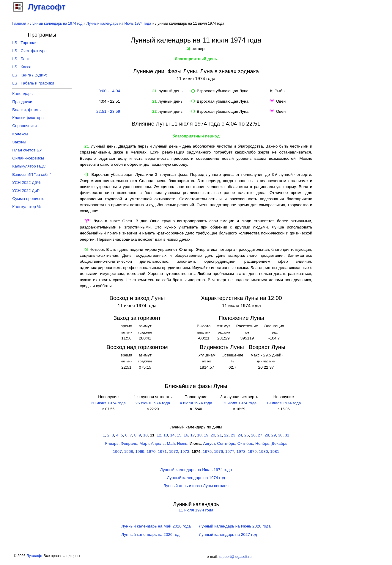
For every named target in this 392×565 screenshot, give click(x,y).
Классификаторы (28, 118)
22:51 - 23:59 (108, 111)
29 (274, 435)
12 (159, 435)
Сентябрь (226, 443)
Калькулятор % (26, 207)
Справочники (24, 126)
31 (287, 435)
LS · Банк (21, 59)
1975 (207, 451)
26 (253, 435)
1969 (140, 451)
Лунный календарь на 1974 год (56, 24)
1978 (241, 451)
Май (171, 443)
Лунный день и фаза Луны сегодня (196, 486)
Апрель (158, 443)
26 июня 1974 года (153, 403)
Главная (19, 24)
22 (226, 435)
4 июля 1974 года (196, 403)
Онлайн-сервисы (28, 158)
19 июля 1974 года (284, 403)
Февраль (129, 443)
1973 (185, 451)
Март (144, 443)
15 (179, 435)
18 (199, 435)
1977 (230, 451)
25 (247, 435)
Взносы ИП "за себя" (32, 174)
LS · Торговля (25, 43)
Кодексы (20, 134)
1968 (129, 451)
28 (267, 435)
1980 (263, 451)
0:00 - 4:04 (108, 91)
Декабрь (280, 443)
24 (240, 435)
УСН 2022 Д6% (26, 183)
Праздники (22, 102)
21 (219, 435)
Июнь (182, 443)
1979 (252, 451)
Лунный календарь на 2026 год (151, 535)
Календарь (22, 94)
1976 (218, 451)
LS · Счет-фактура (29, 51)
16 (186, 435)
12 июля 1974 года (239, 403)
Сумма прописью (28, 199)
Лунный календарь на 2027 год (228, 535)
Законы (19, 142)
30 (280, 435)
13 (166, 435)
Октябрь (245, 443)
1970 (151, 451)
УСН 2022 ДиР (26, 191)
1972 (174, 451)
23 (233, 435)
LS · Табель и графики (33, 83)
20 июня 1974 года (108, 403)
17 (193, 435)
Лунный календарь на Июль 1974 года (119, 24)
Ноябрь (262, 443)
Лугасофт (34, 556)
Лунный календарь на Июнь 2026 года (235, 526)
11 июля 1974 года (196, 510)
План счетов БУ (27, 150)
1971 (162, 451)
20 (213, 435)
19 (206, 435)
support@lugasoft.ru (235, 557)
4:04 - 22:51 (108, 101)
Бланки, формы (27, 110)
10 (145, 435)
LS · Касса (22, 67)
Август (209, 443)
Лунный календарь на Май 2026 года (156, 526)
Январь (112, 443)
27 (260, 435)
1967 (117, 451)
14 (173, 435)
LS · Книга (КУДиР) (30, 75)
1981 (275, 451)
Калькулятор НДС (29, 166)
